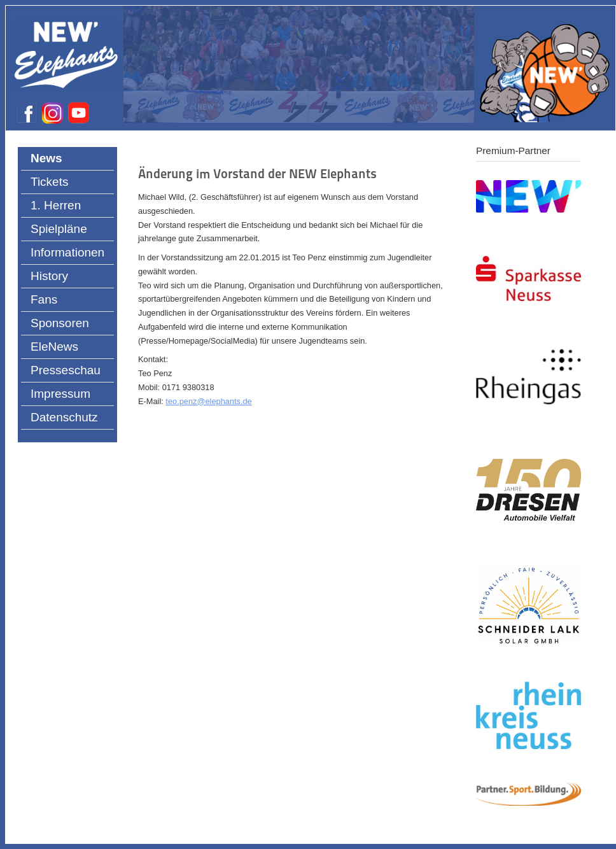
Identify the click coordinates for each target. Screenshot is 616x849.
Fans (44, 299)
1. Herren (56, 205)
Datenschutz (64, 417)
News (46, 158)
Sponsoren (60, 323)
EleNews (54, 347)
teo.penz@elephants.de (208, 401)
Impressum (60, 394)
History (49, 276)
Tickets (49, 182)
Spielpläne (59, 229)
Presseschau (66, 370)
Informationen (67, 252)
